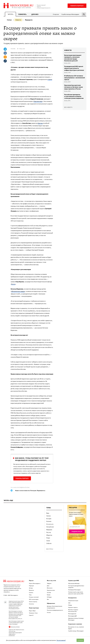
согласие (83, 535)
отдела (50, 79)
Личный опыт (50, 527)
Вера (48, 513)
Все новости (68, 107)
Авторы (31, 586)
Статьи (9, 20)
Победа (70, 603)
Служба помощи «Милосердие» (70, 14)
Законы (48, 516)
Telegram (49, 581)
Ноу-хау (49, 532)
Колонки (49, 521)
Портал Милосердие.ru (35, 581)
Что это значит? (61, 640)
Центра (40, 123)
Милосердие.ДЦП (72, 614)
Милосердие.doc (72, 612)
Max (48, 597)
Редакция (31, 584)
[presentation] (77, 527)
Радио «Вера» (32, 609)
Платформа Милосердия (74, 588)
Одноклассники (51, 588)
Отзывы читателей (34, 595)
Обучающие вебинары (74, 581)
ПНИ (12, 487)
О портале (56, 14)
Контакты (31, 602)
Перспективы (38, 101)
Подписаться (77, 531)
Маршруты (29, 20)
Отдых (48, 538)
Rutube (49, 593)
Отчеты (49, 611)
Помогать (22, 14)
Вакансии (31, 588)
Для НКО (35, 14)
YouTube (49, 591)
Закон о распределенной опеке (21, 487)
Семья (48, 541)
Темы (30, 593)
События (49, 543)
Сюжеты (31, 591)
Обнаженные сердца (18, 291)
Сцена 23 (31, 613)
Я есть (13, 284)
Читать (10, 14)
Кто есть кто (50, 524)
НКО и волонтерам (34, 597)
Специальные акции (73, 599)
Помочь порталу (22, 478)
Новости (18, 20)
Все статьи (50, 549)
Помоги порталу (77, 6)
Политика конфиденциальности (55, 608)
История (49, 519)
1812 (69, 601)
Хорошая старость (73, 605)
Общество (49, 535)
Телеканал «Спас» (33, 611)
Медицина (49, 530)
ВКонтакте (50, 586)
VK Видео (49, 595)
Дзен (48, 584)
